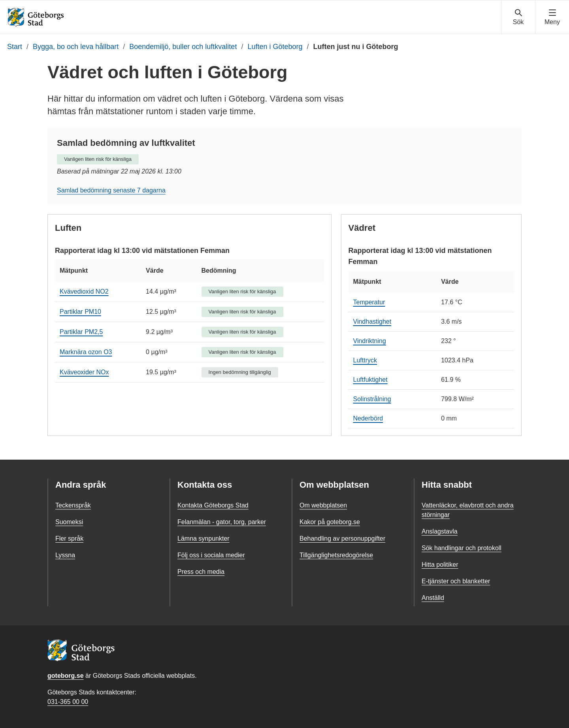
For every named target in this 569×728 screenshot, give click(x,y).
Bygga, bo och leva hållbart (76, 47)
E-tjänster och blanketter (456, 581)
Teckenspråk (73, 505)
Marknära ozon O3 (86, 352)
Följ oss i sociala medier (211, 555)
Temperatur (369, 302)
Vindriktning (370, 341)
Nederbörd (368, 418)
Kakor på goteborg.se (330, 522)
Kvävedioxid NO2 (84, 291)
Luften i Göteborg (275, 47)
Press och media (201, 572)
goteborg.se (66, 676)
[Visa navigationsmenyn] (552, 17)
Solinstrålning (372, 399)
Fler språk (69, 538)
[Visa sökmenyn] (518, 17)
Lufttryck (365, 360)
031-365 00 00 (68, 702)
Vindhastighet (372, 322)
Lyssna (65, 555)
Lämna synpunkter (203, 538)
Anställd (433, 598)
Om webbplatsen (323, 505)
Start (15, 47)
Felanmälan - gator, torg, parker (222, 522)
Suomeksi (69, 522)
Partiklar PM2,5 (81, 332)
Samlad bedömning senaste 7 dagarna (111, 190)
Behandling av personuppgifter (342, 538)
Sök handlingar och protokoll (462, 548)
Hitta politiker (440, 565)
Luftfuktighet (370, 380)
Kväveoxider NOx (84, 372)
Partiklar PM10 (80, 312)
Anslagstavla (440, 531)
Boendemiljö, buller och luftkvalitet (183, 47)
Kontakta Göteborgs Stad (213, 505)
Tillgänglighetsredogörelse (336, 555)
